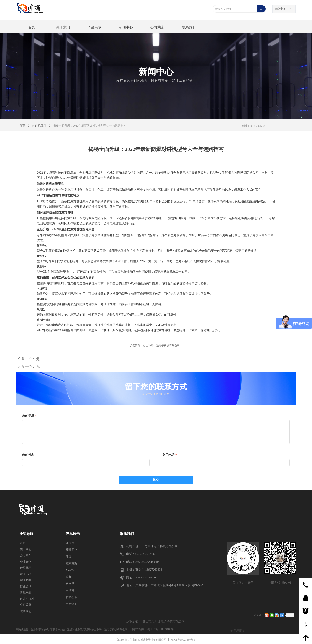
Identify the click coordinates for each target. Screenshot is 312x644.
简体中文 (280, 9)
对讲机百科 (39, 126)
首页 (22, 126)
